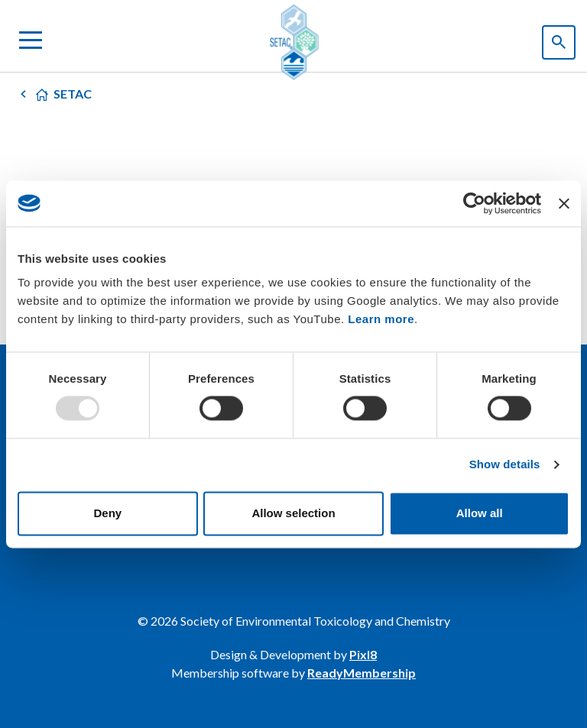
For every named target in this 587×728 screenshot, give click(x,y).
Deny (107, 513)
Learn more (381, 319)
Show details (505, 465)
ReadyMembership (362, 673)
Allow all (480, 513)
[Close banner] (564, 203)
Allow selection (293, 513)
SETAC (73, 94)
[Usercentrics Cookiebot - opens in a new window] (474, 203)
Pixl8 (363, 654)
